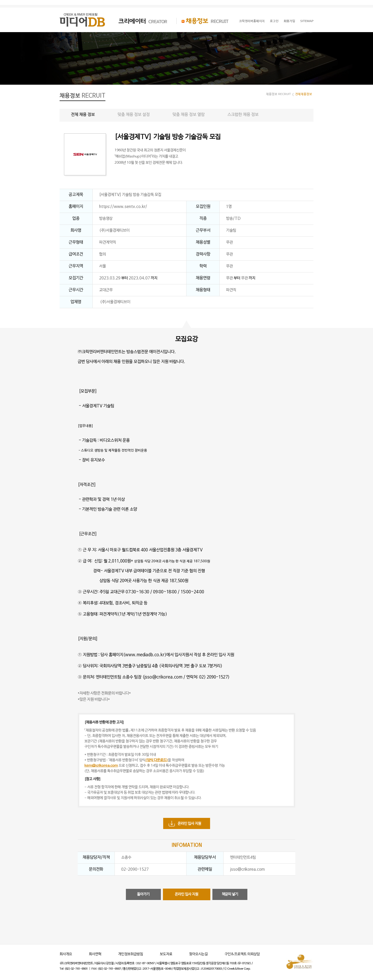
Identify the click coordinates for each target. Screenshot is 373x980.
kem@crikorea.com (101, 766)
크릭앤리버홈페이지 (252, 21)
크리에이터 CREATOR (138, 21)
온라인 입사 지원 (189, 824)
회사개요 (66, 954)
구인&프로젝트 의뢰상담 (242, 954)
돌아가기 (143, 894)
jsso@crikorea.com (247, 869)
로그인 (274, 21)
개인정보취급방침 (131, 954)
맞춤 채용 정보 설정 (134, 115)
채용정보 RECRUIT (203, 21)
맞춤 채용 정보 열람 (189, 115)
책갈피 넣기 (230, 894)
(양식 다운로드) (157, 760)
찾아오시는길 (198, 954)
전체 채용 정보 (83, 115)
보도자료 (166, 954)
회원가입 (289, 21)
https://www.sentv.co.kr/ (123, 207)
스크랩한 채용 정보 (243, 115)
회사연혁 (95, 954)
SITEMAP (307, 21)
